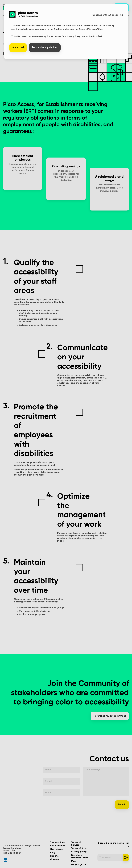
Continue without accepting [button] (108, 15)
